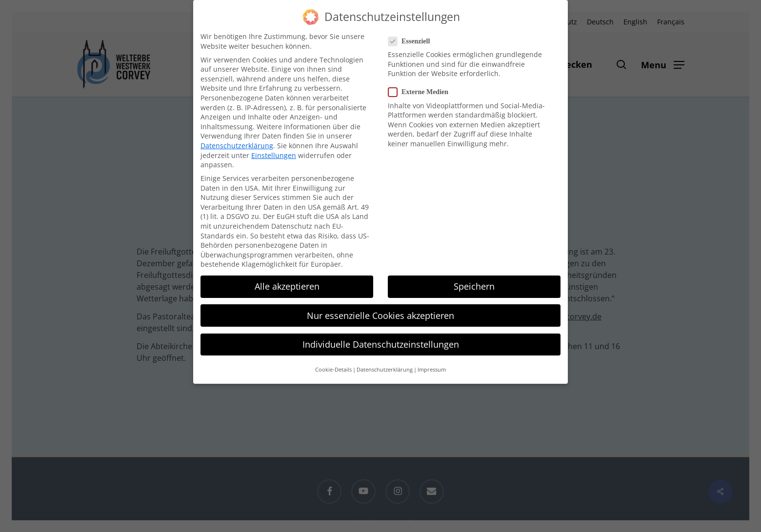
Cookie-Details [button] (333, 370)
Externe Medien (422, 92)
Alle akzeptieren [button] (287, 286)
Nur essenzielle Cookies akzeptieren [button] (380, 315)
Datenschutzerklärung (237, 146)
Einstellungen (274, 155)
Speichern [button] (474, 286)
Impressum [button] (432, 370)
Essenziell (413, 41)
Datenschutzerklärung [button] (385, 370)
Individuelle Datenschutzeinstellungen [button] (381, 344)
